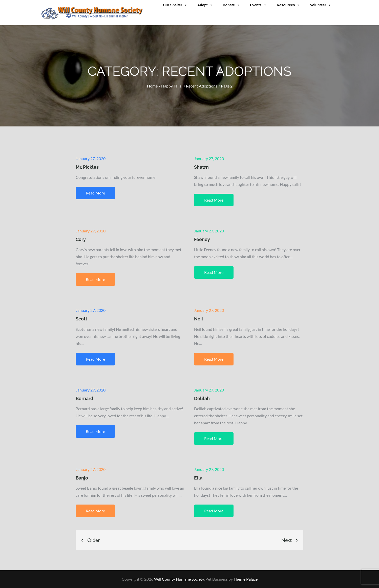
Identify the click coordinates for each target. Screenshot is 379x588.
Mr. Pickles (87, 167)
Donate (231, 5)
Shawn (201, 167)
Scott (81, 319)
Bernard (85, 398)
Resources (288, 5)
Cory (81, 239)
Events (258, 5)
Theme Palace (246, 579)
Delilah (202, 398)
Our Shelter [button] (175, 5)
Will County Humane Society (179, 579)
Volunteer (321, 5)
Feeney (202, 239)
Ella (198, 478)
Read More (95, 193)
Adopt (205, 5)
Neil (199, 319)
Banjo (82, 478)
